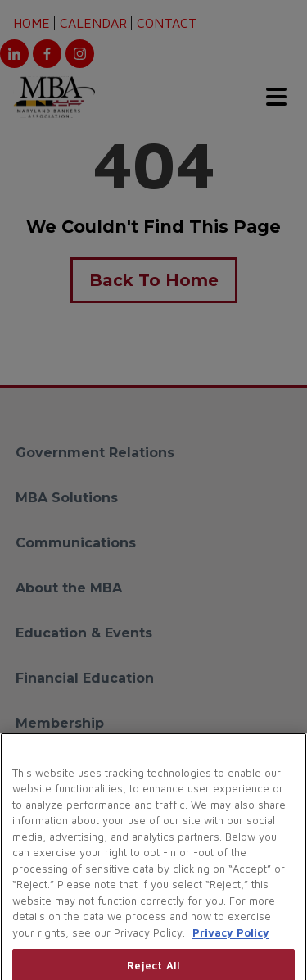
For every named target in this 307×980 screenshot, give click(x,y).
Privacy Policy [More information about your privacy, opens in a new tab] (231, 945)
